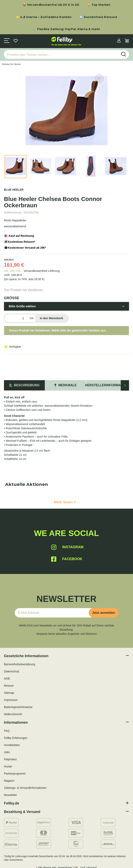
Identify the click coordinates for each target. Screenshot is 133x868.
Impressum (11, 700)
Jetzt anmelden (104, 613)
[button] (119, 41)
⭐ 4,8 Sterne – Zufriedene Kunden (44, 17)
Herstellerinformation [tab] (107, 385)
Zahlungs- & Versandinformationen (25, 788)
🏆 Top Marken (99, 5)
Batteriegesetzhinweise (18, 707)
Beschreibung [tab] (25, 385)
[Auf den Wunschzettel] (99, 79)
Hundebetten (12, 745)
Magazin (9, 781)
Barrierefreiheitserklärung (19, 664)
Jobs (7, 752)
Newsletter (10, 795)
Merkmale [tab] (65, 385)
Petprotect (10, 759)
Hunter (8, 766)
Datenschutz (12, 671)
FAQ (7, 731)
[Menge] (16, 318)
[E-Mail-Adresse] (53, 613)
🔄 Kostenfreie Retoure (98, 17)
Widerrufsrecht (13, 714)
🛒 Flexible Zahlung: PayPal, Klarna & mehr (66, 29)
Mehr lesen (65, 502)
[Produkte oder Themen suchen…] (61, 55)
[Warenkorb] (127, 41)
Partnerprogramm (15, 774)
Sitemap (9, 693)
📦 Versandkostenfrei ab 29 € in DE (51, 5)
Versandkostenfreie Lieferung (42, 271)
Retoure (9, 686)
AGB (7, 679)
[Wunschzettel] (16, 41)
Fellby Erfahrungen (16, 738)
